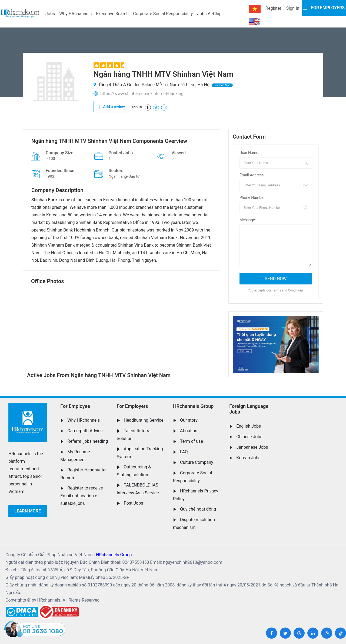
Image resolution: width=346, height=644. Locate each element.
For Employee (75, 406)
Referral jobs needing (88, 441)
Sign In (293, 8)
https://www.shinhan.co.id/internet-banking (142, 94)
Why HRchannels (75, 14)
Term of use (192, 441)
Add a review (111, 107)
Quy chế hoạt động (198, 509)
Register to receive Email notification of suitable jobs (81, 496)
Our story (189, 420)
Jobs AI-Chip (209, 14)
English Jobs (249, 426)
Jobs (50, 14)
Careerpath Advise (85, 431)
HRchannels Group (193, 406)
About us (189, 431)
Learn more (28, 511)
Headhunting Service (144, 420)
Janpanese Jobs (252, 447)
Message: (248, 220)
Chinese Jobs (249, 437)
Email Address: (252, 175)
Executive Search (112, 14)
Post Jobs (134, 503)
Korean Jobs (248, 458)
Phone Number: (253, 197)
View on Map (222, 85)
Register (273, 8)
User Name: (249, 153)
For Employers (132, 406)
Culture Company (197, 462)
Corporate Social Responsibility (163, 14)
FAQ (184, 452)
